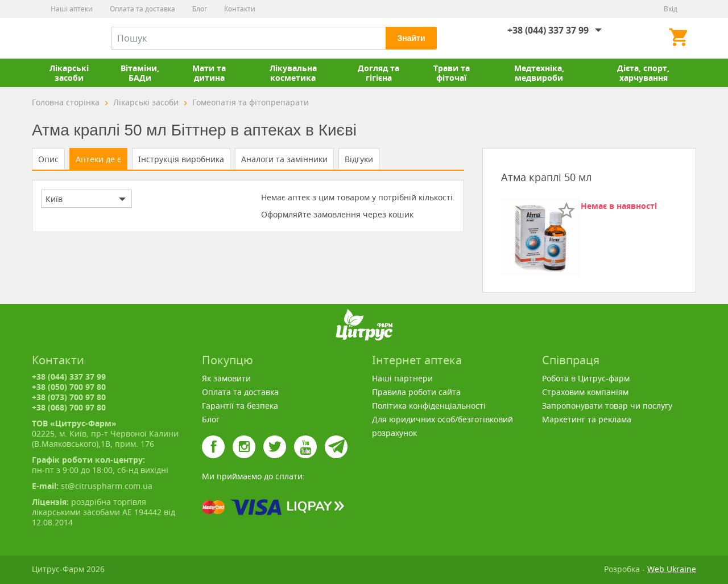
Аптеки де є (98, 159)
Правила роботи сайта (416, 392)
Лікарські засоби (69, 73)
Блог (200, 9)
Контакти (240, 9)
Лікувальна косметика (293, 73)
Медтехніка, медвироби (539, 73)
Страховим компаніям (585, 392)
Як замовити (226, 378)
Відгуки (359, 159)
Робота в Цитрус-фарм (586, 378)
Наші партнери (402, 378)
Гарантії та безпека (240, 406)
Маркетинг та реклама (587, 419)
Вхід (671, 9)
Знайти (411, 38)
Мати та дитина (209, 73)
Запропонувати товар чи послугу (607, 406)
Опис (48, 159)
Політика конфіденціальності (429, 406)
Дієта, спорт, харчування (643, 73)
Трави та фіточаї (452, 73)
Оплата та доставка (142, 9)
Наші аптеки (72, 9)
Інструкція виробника (181, 159)
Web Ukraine (672, 569)
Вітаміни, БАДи (140, 73)
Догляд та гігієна (379, 73)
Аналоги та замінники (284, 159)
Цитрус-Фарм (59, 38)
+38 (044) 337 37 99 (548, 30)
